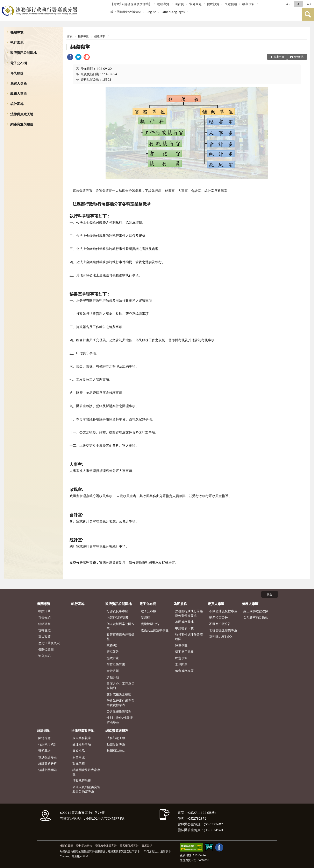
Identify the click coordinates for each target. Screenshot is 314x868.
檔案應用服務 (184, 652)
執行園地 (17, 42)
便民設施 (213, 4)
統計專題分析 (48, 763)
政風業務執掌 (82, 738)
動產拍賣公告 (219, 617)
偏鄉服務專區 (184, 671)
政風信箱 (79, 763)
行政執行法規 (82, 780)
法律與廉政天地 (22, 114)
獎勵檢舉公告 (150, 624)
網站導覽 (163, 4)
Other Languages (173, 12)
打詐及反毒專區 (117, 611)
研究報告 (113, 652)
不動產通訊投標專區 (223, 611)
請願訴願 (113, 677)
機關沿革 (44, 611)
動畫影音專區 (116, 744)
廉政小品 (79, 751)
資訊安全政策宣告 (106, 846)
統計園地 (17, 104)
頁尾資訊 (147, 846)
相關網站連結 (116, 751)
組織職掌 (100, 36)
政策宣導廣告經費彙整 (120, 637)
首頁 (70, 36)
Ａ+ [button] (309, 4)
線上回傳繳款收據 (256, 611)
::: (4, 4)
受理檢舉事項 (82, 744)
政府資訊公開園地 (23, 53)
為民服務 (17, 73)
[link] (70, 58)
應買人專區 (19, 83)
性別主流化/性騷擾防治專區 (120, 720)
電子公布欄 (19, 63)
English (152, 12)
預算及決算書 (116, 664)
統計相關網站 (48, 770)
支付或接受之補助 (119, 694)
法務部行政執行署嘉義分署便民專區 (189, 613)
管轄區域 (44, 630)
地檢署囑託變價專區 (223, 630)
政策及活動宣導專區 (155, 630)
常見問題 (195, 4)
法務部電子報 (116, 738)
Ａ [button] (298, 4)
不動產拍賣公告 (220, 624)
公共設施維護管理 (119, 711)
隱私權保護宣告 (129, 846)
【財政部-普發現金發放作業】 (131, 4)
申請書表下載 (184, 628)
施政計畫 (113, 658)
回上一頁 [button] (279, 57)
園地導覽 (44, 738)
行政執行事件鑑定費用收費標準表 (120, 703)
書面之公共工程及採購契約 (120, 686)
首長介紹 (44, 617)
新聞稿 (145, 617)
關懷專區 (181, 645)
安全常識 (79, 757)
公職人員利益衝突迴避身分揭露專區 (86, 789)
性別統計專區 (48, 757)
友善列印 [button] (299, 57)
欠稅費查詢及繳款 (256, 617)
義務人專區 (19, 93)
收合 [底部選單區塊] (270, 594)
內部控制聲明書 (117, 617)
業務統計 (113, 645)
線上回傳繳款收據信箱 (126, 12)
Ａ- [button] (288, 4)
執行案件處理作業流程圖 (189, 637)
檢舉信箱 (248, 4)
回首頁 (179, 4)
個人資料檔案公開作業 (120, 626)
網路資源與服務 (22, 124)
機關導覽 (17, 32)
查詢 (308, 14)
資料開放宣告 (84, 846)
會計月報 (113, 671)
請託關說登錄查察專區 (86, 772)
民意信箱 (231, 4)
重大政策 (44, 637)
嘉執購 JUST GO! (221, 637)
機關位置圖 (46, 649)
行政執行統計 (48, 744)
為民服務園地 (184, 622)
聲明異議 (44, 751)
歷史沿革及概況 (49, 643)
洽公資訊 (44, 656)
